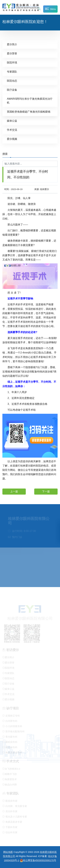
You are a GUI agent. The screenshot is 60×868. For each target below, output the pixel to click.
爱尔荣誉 (12, 53)
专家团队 (12, 72)
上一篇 (14, 491)
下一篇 (46, 491)
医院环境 (12, 63)
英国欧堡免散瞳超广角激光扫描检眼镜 (29, 112)
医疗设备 (12, 90)
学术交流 (12, 130)
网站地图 (8, 852)
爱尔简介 (12, 44)
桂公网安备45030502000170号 (38, 860)
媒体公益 (12, 121)
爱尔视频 (12, 139)
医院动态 (12, 81)
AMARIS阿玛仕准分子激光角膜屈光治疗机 (30, 101)
